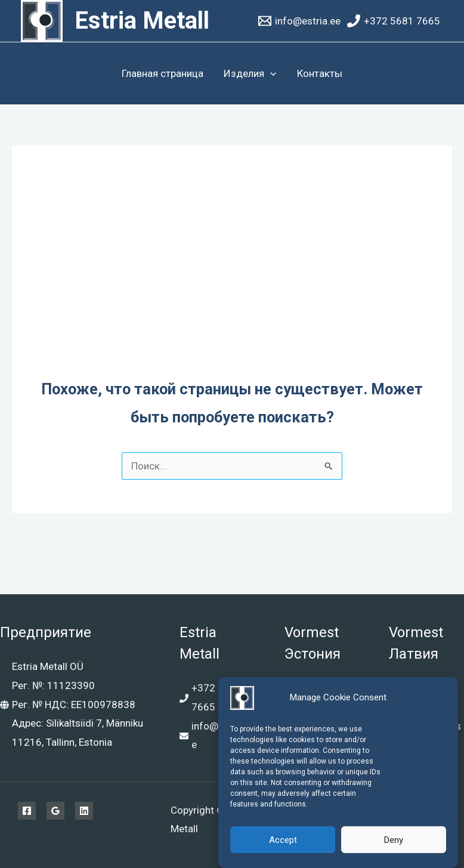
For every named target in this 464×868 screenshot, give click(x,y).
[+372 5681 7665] (394, 21)
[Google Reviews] (55, 811)
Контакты (320, 73)
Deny (394, 841)
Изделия (250, 73)
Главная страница (163, 73)
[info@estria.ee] (299, 21)
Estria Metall (142, 21)
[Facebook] (27, 811)
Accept (283, 841)
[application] (270, 73)
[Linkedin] (84, 811)
